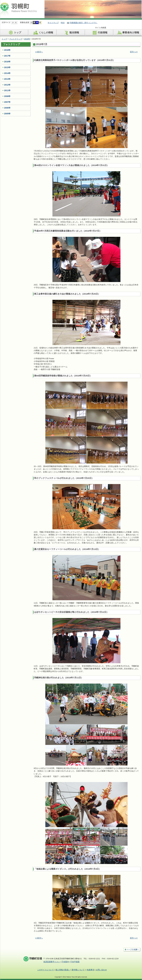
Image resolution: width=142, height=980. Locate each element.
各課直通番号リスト (52, 962)
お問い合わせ (101, 970)
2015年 (7, 67)
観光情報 (71, 33)
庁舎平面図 (75, 962)
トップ (14, 33)
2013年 (7, 79)
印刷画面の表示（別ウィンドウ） (84, 23)
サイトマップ (53, 23)
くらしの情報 (43, 33)
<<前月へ (39, 52)
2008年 (7, 96)
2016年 (7, 62)
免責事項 (91, 970)
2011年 (7, 90)
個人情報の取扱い (63, 970)
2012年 (7, 85)
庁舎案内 (65, 962)
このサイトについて (46, 970)
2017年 (7, 56)
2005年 (7, 114)
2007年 (7, 102)
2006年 (7, 108)
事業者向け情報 (128, 33)
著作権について (78, 970)
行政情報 (99, 33)
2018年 (27, 39)
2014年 (7, 73)
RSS (63, 23)
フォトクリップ (16, 39)
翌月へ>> (134, 52)
